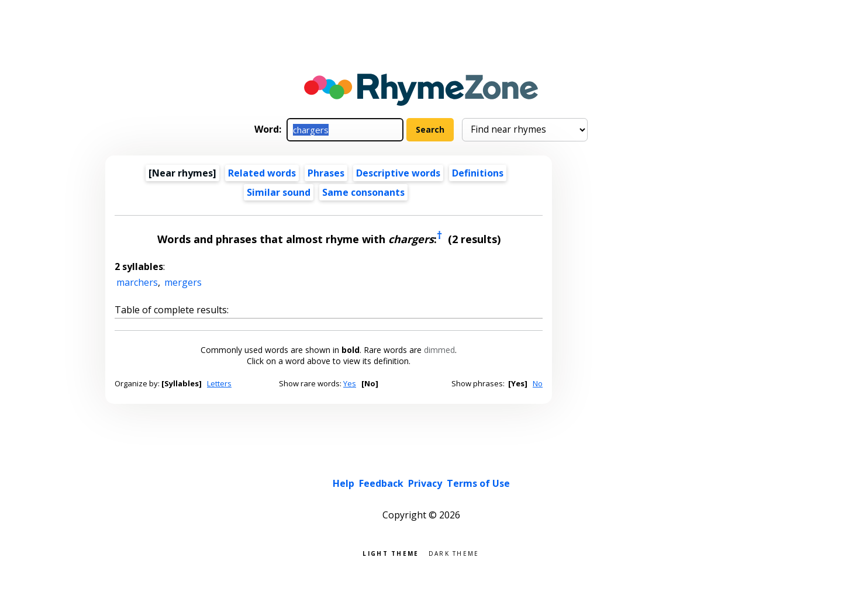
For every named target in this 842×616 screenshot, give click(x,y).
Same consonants (363, 192)
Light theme (391, 553)
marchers (137, 282)
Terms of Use (478, 483)
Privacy (425, 483)
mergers (183, 282)
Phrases (326, 173)
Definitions (478, 173)
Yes (350, 383)
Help (344, 483)
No (538, 383)
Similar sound (279, 192)
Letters (219, 383)
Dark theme (454, 553)
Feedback (381, 483)
